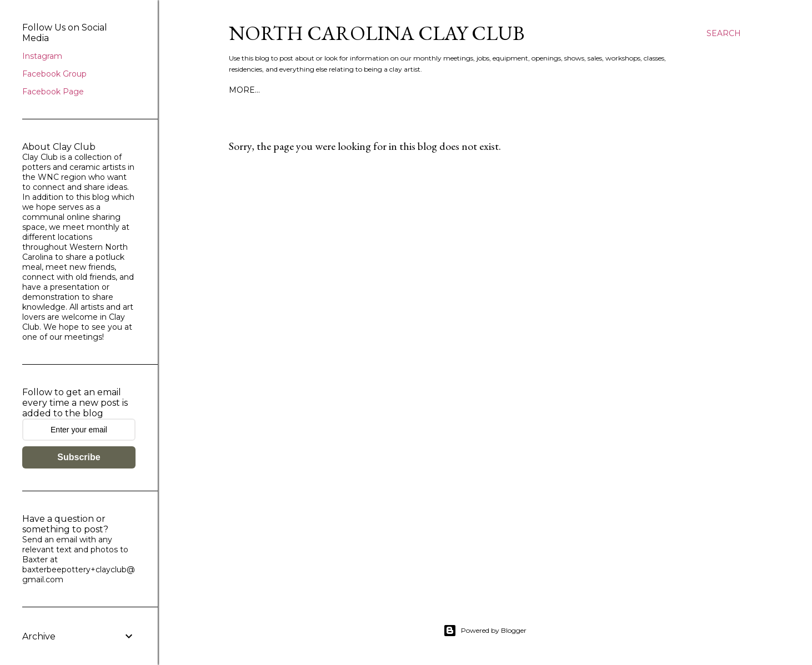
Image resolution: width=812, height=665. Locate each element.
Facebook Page (53, 92)
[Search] (724, 33)
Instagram (42, 56)
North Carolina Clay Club (377, 33)
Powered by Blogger (485, 631)
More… (244, 90)
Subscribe (79, 457)
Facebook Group (54, 74)
